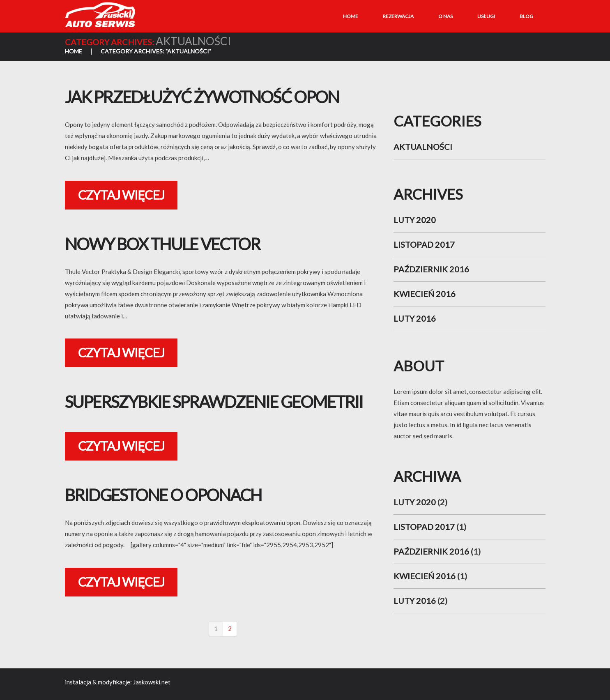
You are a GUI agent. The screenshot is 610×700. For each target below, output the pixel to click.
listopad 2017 (424, 244)
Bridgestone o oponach (163, 495)
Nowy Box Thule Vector (162, 244)
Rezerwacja (398, 16)
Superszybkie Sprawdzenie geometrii (214, 402)
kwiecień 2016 (425, 294)
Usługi (486, 16)
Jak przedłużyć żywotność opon (202, 97)
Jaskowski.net (152, 682)
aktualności (423, 147)
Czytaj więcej (121, 195)
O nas (445, 16)
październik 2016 (431, 269)
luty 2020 (415, 220)
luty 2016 (415, 318)
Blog (526, 16)
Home (351, 16)
